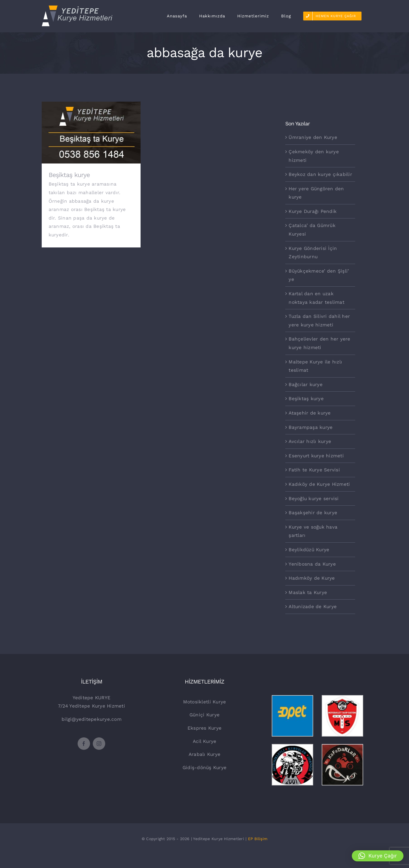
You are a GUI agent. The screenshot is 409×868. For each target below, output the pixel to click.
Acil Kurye (205, 741)
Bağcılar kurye (306, 384)
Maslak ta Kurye (308, 592)
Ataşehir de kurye (310, 413)
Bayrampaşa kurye (311, 427)
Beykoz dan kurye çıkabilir (320, 174)
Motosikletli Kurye (205, 702)
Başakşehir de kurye (313, 513)
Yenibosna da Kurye (312, 564)
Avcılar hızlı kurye (310, 441)
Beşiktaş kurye (69, 175)
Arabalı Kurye (204, 754)
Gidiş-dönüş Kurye (204, 767)
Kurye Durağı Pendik (313, 211)
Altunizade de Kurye (313, 606)
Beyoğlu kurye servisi (314, 498)
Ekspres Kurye (204, 728)
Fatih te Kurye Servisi (314, 470)
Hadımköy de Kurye (312, 578)
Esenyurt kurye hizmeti (316, 456)
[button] (378, 856)
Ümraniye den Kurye (313, 137)
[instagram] (99, 744)
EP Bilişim (258, 839)
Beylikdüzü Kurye (309, 550)
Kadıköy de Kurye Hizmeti (319, 484)
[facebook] (84, 744)
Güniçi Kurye (204, 715)
